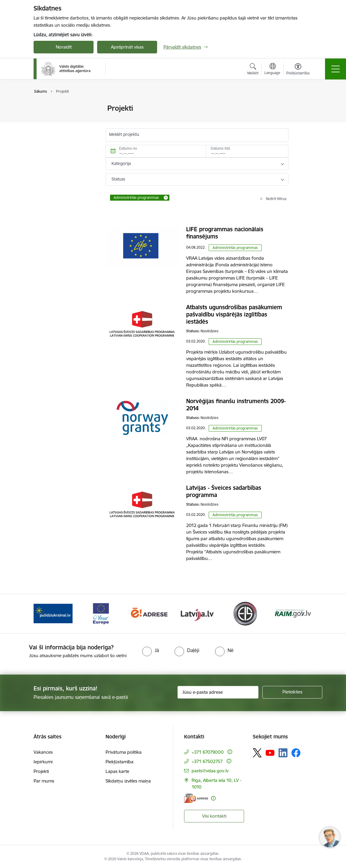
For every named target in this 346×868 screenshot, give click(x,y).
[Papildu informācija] (230, 752)
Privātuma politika (124, 752)
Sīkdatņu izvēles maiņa (128, 781)
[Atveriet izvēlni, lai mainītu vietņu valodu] (272, 70)
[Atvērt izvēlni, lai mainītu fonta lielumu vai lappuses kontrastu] (298, 70)
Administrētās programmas (235, 248)
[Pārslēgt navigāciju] (336, 69)
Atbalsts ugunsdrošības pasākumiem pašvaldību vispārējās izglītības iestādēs (234, 314)
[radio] (151, 650)
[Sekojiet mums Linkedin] (283, 753)
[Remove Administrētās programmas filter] (166, 198)
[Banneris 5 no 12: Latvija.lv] (197, 613)
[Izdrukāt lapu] (304, 106)
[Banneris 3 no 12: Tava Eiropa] (101, 613)
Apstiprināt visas (127, 47)
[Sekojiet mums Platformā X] (257, 753)
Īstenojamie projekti (60, 119)
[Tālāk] (303, 614)
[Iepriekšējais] (43, 614)
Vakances (43, 752)
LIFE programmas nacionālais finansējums (225, 233)
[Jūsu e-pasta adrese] (218, 692)
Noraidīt (64, 47)
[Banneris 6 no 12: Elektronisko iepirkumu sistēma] (245, 613)
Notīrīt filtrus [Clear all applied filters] (276, 199)
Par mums (44, 781)
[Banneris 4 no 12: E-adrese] (149, 613)
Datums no (128, 148)
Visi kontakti (214, 816)
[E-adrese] (196, 798)
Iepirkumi (43, 762)
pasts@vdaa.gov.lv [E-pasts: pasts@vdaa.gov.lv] (210, 771)
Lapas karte (117, 771)
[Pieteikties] (292, 692)
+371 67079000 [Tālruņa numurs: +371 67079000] (208, 752)
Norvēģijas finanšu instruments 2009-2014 (236, 405)
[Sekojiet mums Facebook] (296, 753)
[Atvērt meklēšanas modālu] (253, 70)
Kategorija (121, 163)
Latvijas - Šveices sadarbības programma (224, 491)
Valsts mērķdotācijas (60, 108)
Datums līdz (221, 148)
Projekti (41, 771)
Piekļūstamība (119, 762)
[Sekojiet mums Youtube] (270, 753)
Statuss (118, 179)
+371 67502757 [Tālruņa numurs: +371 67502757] (207, 761)
